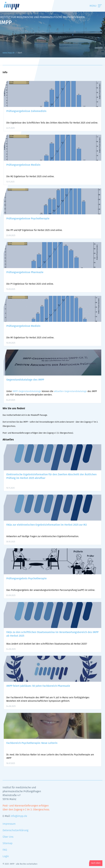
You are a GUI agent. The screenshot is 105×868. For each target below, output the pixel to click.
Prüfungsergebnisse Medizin (23, 165)
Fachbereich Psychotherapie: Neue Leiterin (32, 743)
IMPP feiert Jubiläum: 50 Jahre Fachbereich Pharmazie (38, 686)
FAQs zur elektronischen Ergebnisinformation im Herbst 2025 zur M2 (47, 525)
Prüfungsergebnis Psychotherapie (26, 579)
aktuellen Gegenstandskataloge (70, 391)
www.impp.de (16, 6)
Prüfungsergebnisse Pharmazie (25, 272)
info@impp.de (19, 816)
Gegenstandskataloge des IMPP (25, 380)
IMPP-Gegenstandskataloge (27, 391)
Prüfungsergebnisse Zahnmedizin (26, 111)
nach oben (96, 863)
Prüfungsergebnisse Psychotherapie (28, 219)
